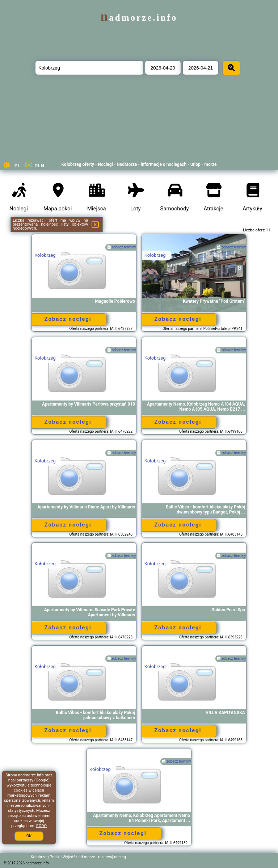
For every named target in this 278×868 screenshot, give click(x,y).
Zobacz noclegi (68, 319)
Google (42, 780)
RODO (41, 826)
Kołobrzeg (45, 255)
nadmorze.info (139, 18)
